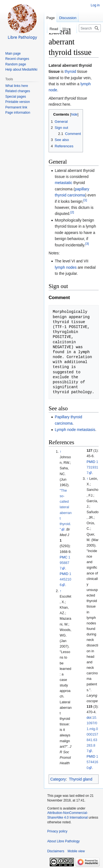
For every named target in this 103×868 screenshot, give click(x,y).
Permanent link (16, 107)
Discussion (68, 18)
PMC (63, 557)
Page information (18, 113)
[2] (72, 212)
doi (89, 718)
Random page (16, 64)
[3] (87, 243)
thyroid (70, 71)
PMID (64, 574)
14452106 (65, 579)
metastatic (63, 183)
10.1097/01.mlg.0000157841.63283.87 (92, 734)
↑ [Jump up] (60, 452)
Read (50, 29)
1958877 (65, 563)
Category (58, 779)
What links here (17, 86)
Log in (95, 5)
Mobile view (76, 851)
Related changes (18, 91)
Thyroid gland (81, 779)
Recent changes (17, 59)
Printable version (17, 102)
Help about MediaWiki (21, 70)
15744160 (92, 762)
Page (51, 18)
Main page (13, 54)
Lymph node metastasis (75, 430)
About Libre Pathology (63, 841)
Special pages (16, 97)
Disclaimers (56, 851)
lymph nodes (66, 267)
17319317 (92, 467)
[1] (85, 200)
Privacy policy (57, 831)
